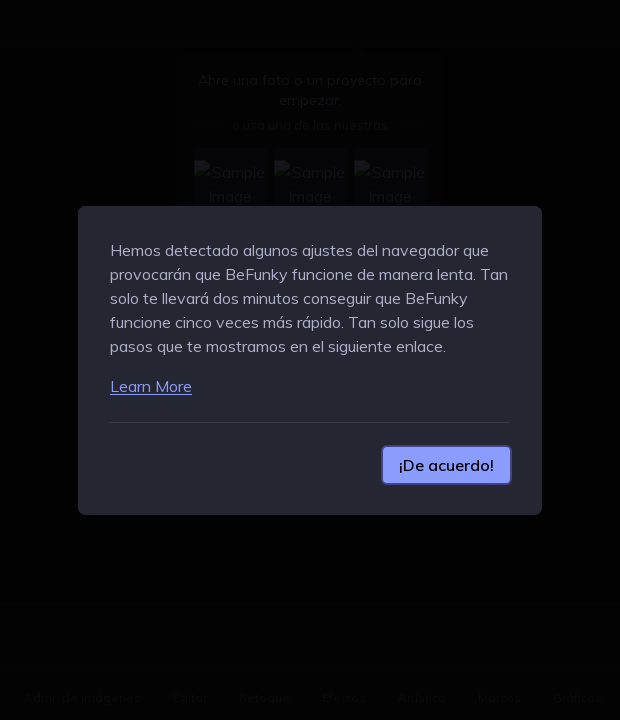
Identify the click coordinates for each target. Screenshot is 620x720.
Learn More (151, 386)
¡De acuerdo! (446, 465)
